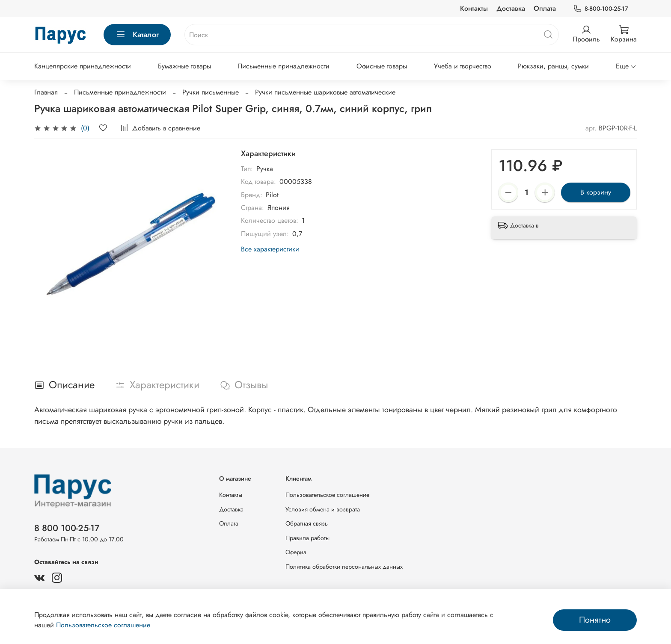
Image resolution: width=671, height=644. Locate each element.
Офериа (296, 552)
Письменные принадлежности (284, 66)
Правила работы (307, 538)
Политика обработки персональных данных (344, 567)
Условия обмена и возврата (323, 509)
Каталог (137, 35)
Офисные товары (382, 66)
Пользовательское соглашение (327, 495)
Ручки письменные (211, 92)
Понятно (595, 620)
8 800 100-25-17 (67, 528)
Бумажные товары (184, 66)
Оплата (545, 8)
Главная (46, 92)
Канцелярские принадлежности (83, 66)
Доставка (511, 8)
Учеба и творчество (463, 66)
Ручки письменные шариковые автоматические (325, 92)
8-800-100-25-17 (601, 9)
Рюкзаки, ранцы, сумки (553, 66)
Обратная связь (307, 523)
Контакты (474, 8)
